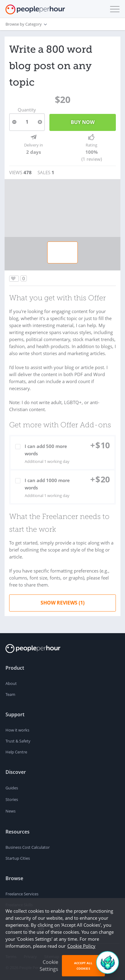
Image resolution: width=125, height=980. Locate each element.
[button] (113, 9)
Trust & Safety (18, 741)
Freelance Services (22, 894)
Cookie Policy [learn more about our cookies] (81, 946)
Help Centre (16, 752)
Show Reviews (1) (62, 603)
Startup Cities (18, 858)
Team (10, 694)
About (11, 683)
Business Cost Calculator (28, 847)
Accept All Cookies (83, 966)
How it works (17, 730)
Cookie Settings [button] (49, 966)
